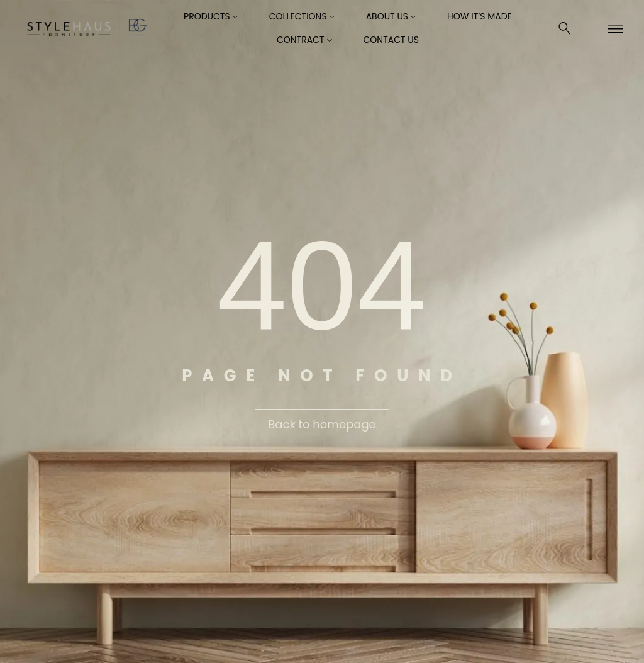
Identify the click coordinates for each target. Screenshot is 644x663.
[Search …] (565, 28)
